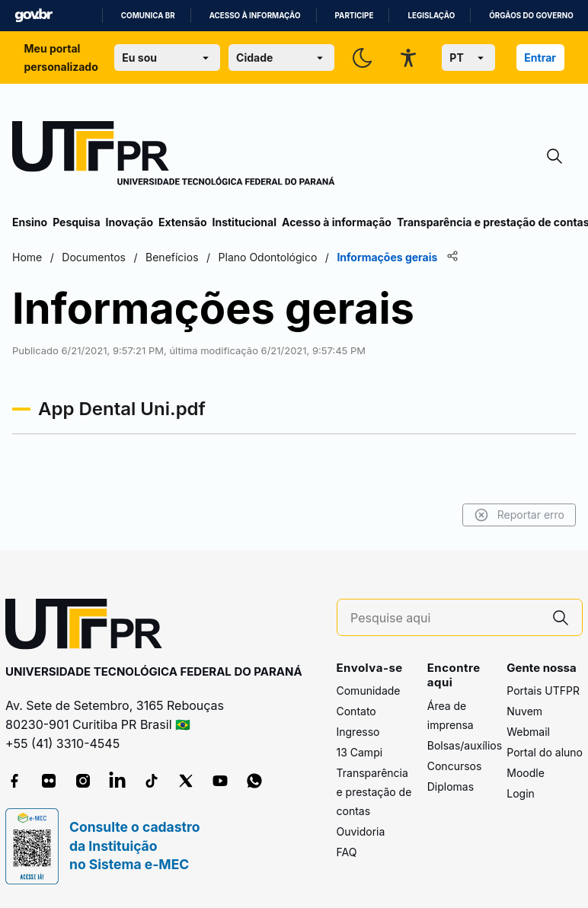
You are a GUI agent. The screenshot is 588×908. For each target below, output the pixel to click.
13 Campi (360, 752)
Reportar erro (519, 515)
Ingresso (358, 732)
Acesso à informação (255, 16)
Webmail (528, 732)
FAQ (347, 852)
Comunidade (369, 691)
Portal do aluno (545, 752)
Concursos (455, 766)
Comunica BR (148, 16)
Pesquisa (76, 222)
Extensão (182, 222)
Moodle (526, 773)
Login (521, 793)
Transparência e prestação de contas (374, 792)
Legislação (431, 16)
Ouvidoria (361, 831)
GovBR (34, 16)
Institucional (244, 222)
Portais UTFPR (543, 691)
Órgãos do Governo (531, 16)
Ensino (30, 222)
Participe (355, 16)
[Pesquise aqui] (445, 618)
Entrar (540, 58)
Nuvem (524, 711)
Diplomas (451, 787)
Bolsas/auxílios (465, 745)
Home (27, 257)
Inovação (129, 222)
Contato (356, 711)
